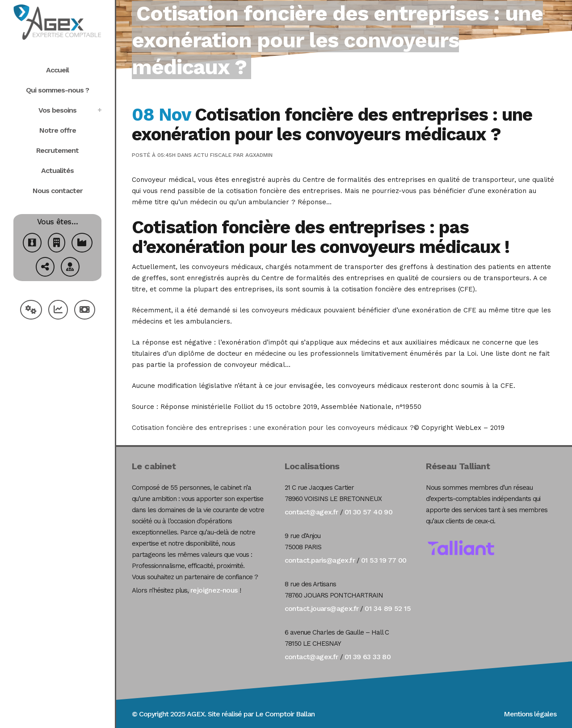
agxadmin (259, 155)
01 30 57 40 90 (369, 512)
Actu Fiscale (212, 155)
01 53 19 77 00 (384, 560)
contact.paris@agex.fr (320, 560)
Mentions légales (530, 714)
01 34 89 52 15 (388, 608)
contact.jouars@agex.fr (322, 608)
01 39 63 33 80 (368, 657)
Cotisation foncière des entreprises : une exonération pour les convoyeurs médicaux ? (273, 428)
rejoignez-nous (214, 590)
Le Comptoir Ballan (285, 714)
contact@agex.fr (311, 512)
